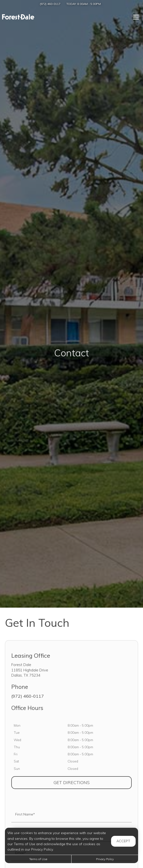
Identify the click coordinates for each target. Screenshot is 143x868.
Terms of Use (38, 859)
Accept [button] (123, 841)
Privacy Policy (105, 859)
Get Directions (93, 782)
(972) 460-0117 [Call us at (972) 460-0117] (50, 4)
